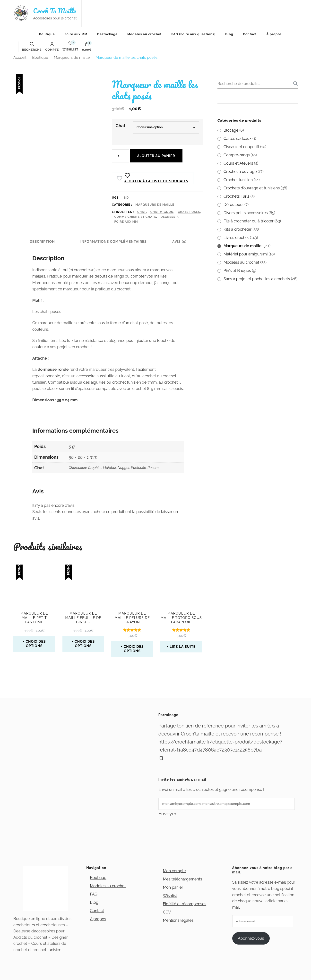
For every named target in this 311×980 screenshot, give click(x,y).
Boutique (47, 34)
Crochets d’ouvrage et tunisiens (252, 188)
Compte (52, 47)
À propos (274, 34)
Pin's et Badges (237, 271)
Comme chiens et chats (135, 217)
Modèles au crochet (144, 34)
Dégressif (170, 217)
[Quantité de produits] (121, 156)
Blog (229, 34)
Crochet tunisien (238, 180)
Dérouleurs (233, 205)
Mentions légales (178, 920)
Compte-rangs (237, 155)
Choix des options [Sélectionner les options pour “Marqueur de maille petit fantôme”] (36, 644)
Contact (250, 34)
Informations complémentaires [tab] (114, 242)
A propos (98, 919)
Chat (121, 126)
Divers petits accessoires (246, 213)
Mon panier (173, 887)
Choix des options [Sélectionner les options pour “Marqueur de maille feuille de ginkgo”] (85, 644)
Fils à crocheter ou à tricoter (249, 221)
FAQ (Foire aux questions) (193, 34)
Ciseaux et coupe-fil (241, 147)
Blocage (231, 130)
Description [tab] (42, 242)
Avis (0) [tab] (179, 242)
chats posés (189, 212)
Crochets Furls (237, 196)
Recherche (294, 84)
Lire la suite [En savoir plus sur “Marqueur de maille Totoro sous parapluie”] (183, 647)
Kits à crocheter (238, 229)
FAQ (94, 894)
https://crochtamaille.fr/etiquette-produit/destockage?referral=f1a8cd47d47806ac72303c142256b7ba (220, 746)
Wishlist (170, 896)
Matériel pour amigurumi (246, 254)
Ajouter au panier (156, 156)
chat (142, 212)
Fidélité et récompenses (185, 904)
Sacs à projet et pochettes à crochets (257, 279)
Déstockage (107, 34)
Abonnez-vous (251, 938)
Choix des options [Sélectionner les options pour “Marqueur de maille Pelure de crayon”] (134, 649)
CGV (167, 912)
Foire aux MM (76, 34)
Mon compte (174, 871)
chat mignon (162, 212)
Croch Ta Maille (54, 11)
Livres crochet (236, 238)
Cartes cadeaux (238, 139)
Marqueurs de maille (155, 205)
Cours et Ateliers (238, 163)
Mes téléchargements (182, 879)
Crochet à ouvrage (240, 172)
